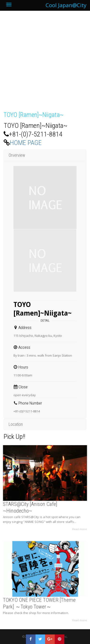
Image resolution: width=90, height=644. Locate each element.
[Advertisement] (45, 64)
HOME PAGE (26, 143)
